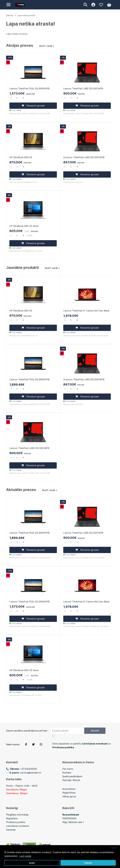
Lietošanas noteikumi (18, 826)
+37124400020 (29, 769)
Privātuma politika (16, 822)
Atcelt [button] (114, 848)
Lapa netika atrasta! (26, 15)
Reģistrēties (69, 793)
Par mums (68, 769)
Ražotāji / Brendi (71, 780)
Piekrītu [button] (88, 863)
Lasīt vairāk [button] (25, 856)
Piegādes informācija (17, 815)
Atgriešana (12, 818)
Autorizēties (69, 789)
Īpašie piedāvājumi (72, 776)
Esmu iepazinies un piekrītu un (82, 745)
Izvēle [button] (32, 863)
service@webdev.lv (31, 773)
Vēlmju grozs (69, 796)
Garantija (11, 830)
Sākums (10, 15)
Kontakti (67, 773)
